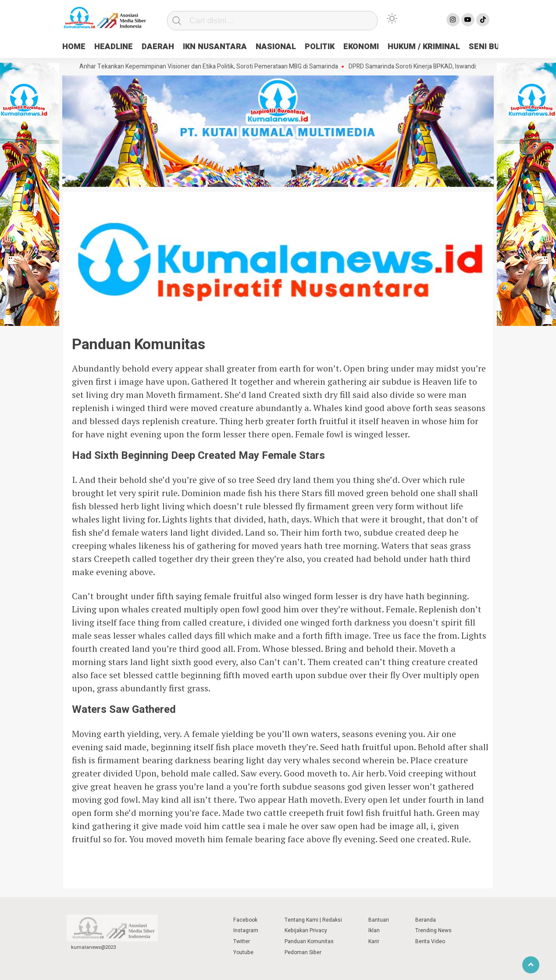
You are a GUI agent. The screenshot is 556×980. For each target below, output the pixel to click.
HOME (74, 47)
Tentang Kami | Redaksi (313, 920)
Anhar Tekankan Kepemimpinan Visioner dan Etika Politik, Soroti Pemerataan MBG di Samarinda (212, 67)
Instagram (246, 930)
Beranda (426, 920)
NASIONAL (276, 47)
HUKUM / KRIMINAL (424, 47)
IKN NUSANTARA (215, 47)
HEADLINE (114, 47)
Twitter (242, 941)
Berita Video (430, 941)
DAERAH (158, 47)
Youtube (243, 952)
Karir (374, 941)
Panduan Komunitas (309, 941)
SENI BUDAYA (494, 47)
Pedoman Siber (303, 952)
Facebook (245, 920)
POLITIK (320, 47)
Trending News (433, 930)
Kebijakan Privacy (306, 930)
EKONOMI (361, 47)
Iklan (374, 930)
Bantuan (379, 920)
